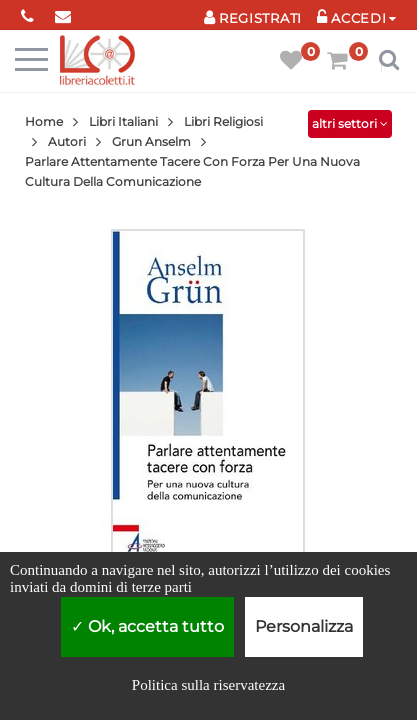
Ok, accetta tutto (147, 626)
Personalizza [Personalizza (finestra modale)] (304, 626)
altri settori (350, 123)
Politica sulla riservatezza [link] (208, 685)
